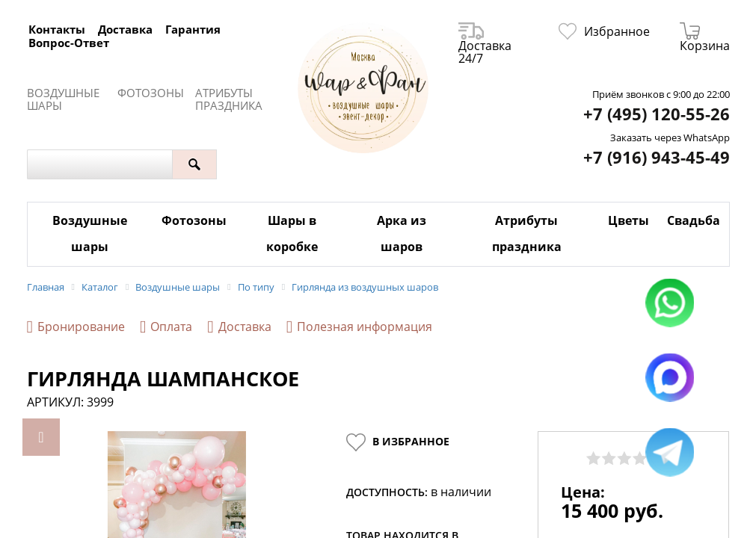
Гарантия (193, 29)
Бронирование (76, 327)
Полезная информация (359, 327)
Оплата (166, 327)
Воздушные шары (63, 99)
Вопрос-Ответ (69, 43)
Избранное (604, 31)
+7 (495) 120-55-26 (657, 114)
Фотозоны (151, 93)
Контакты (57, 29)
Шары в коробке (292, 234)
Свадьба (694, 220)
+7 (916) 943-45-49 (657, 157)
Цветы (629, 220)
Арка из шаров (402, 234)
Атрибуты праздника (229, 99)
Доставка (125, 29)
